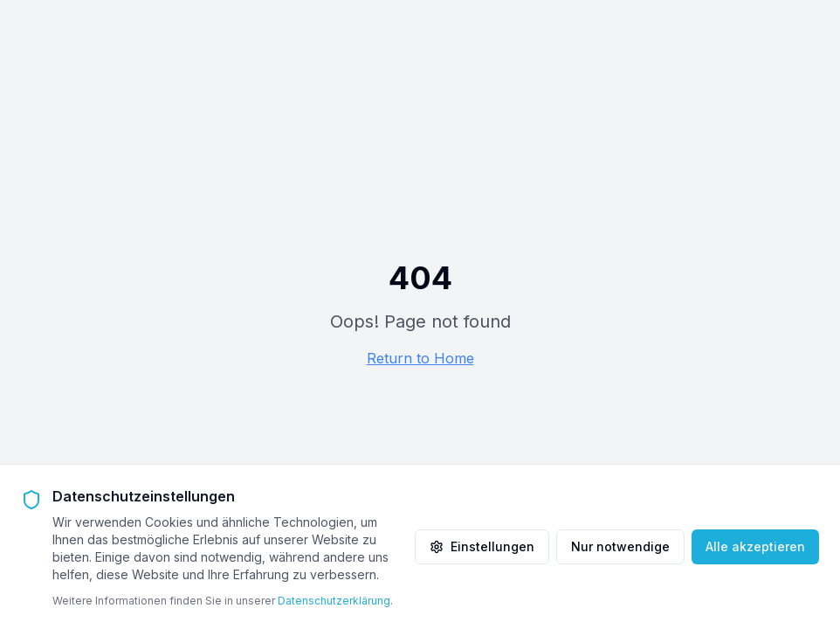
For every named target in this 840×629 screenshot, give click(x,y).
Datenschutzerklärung (334, 601)
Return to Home (420, 358)
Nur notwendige (620, 546)
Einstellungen (482, 546)
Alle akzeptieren (755, 546)
